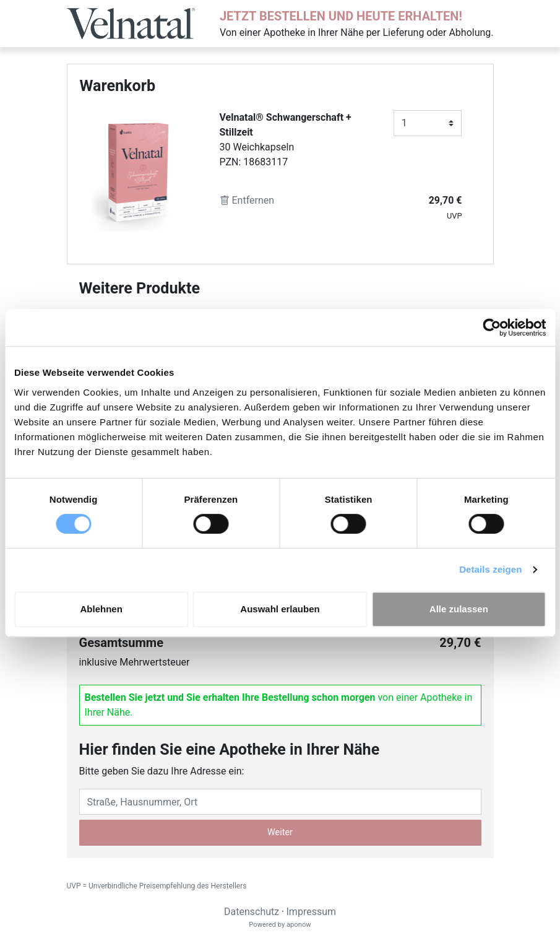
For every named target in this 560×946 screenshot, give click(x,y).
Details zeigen (490, 569)
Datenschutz (252, 912)
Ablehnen (101, 609)
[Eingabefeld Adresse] (280, 802)
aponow (299, 925)
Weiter (280, 832)
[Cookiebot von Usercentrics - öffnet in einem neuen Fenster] (492, 328)
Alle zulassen (459, 609)
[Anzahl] (428, 123)
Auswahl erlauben (280, 609)
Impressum (312, 912)
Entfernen (247, 200)
